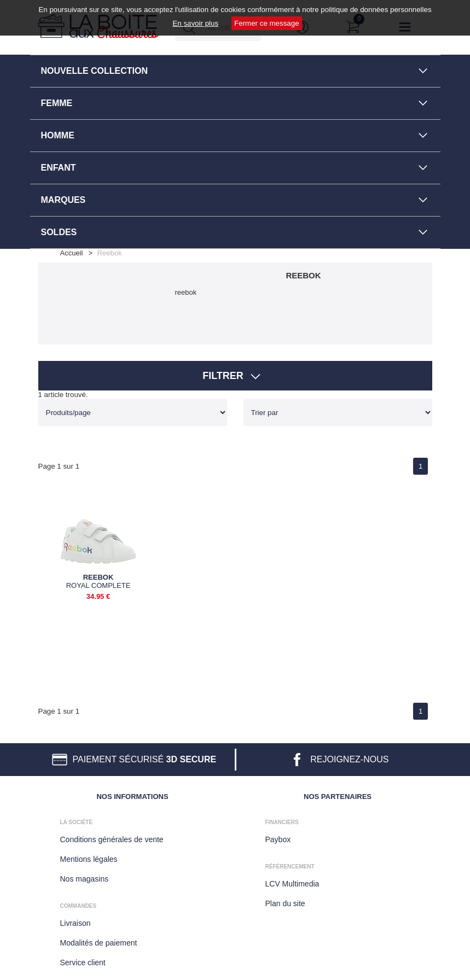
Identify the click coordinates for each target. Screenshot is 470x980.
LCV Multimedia (292, 884)
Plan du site (285, 903)
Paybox (278, 839)
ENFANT (59, 168)
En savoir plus (195, 23)
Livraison (76, 923)
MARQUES (63, 200)
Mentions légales (89, 859)
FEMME (57, 103)
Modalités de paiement (99, 943)
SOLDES (59, 232)
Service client (83, 962)
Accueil (72, 253)
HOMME (58, 135)
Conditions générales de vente (112, 839)
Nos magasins (85, 879)
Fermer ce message (267, 23)
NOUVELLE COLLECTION (95, 71)
